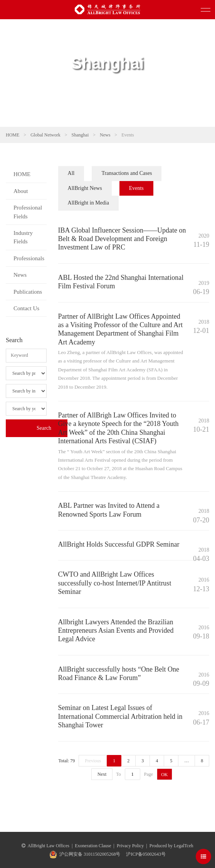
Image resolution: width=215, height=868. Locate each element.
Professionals (29, 258)
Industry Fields (23, 237)
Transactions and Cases (127, 173)
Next (102, 774)
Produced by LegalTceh (171, 846)
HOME (13, 135)
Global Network (45, 135)
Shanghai (80, 135)
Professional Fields (28, 212)
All (71, 173)
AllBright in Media (88, 203)
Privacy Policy (130, 846)
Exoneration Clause (93, 846)
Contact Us (26, 308)
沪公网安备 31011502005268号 (90, 854)
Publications (28, 292)
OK (164, 775)
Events (136, 188)
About (21, 191)
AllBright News (85, 188)
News (105, 135)
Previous (93, 761)
